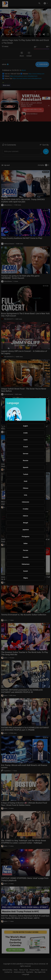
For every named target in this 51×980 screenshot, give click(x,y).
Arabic (26, 433)
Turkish (26, 474)
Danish (26, 571)
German (26, 454)
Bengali (26, 523)
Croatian (26, 509)
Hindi (25, 481)
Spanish (26, 467)
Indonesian (25, 502)
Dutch (26, 440)
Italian (25, 543)
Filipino (26, 578)
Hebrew (25, 516)
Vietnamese (26, 564)
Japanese (26, 530)
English (25, 426)
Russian (26, 460)
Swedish (25, 557)
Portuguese (26, 537)
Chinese (26, 488)
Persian (26, 550)
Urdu (25, 495)
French (26, 447)
